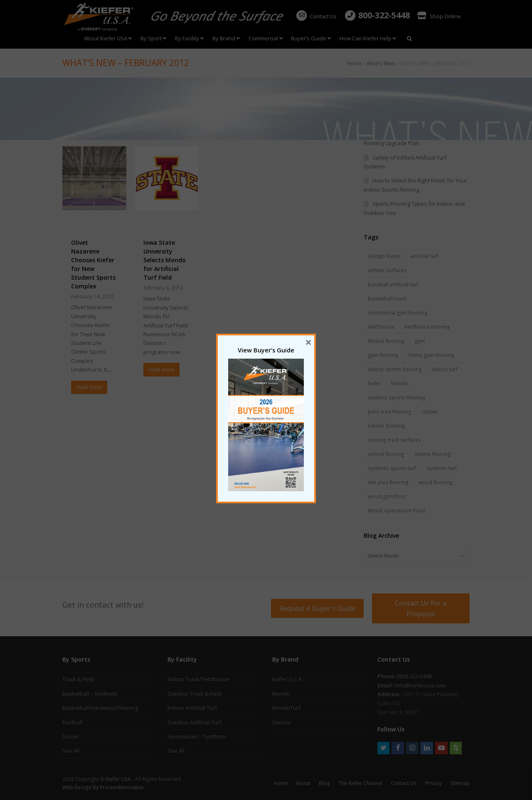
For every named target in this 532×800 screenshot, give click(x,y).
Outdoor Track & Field (195, 694)
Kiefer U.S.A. (288, 679)
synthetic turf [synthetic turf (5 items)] (441, 468)
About (303, 783)
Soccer (71, 736)
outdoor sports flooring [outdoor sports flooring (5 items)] (397, 398)
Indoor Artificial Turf (192, 708)
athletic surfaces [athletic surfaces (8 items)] (387, 270)
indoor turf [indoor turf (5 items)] (445, 369)
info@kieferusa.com (420, 685)
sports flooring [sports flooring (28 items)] (433, 454)
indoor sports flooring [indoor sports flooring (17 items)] (395, 369)
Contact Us (316, 16)
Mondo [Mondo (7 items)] (400, 383)
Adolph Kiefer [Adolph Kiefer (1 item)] (384, 256)
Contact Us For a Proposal (421, 608)
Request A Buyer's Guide (317, 608)
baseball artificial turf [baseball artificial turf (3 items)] (393, 284)
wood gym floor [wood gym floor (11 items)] (387, 496)
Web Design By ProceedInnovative (103, 787)
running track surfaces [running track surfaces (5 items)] (394, 440)
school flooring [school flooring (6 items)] (386, 454)
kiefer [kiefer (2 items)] (374, 383)
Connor (282, 722)
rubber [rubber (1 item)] (430, 412)
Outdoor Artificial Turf (195, 722)
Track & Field (78, 679)
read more (89, 387)
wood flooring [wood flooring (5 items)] (436, 482)
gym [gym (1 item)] (420, 341)
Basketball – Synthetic (90, 694)
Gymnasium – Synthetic (197, 736)
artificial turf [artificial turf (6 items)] (424, 256)
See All (71, 751)
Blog (324, 783)
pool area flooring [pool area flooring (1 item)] (390, 412)
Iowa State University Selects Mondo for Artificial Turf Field (165, 260)
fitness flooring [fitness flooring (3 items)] (386, 341)
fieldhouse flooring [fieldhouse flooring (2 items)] (427, 327)
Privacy (433, 783)
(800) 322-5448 (414, 676)
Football (72, 722)
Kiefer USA (118, 779)
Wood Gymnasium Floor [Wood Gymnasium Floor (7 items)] (397, 511)
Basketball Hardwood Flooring (100, 708)
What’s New (380, 63)
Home (355, 63)
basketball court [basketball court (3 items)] (387, 299)
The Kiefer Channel (360, 783)
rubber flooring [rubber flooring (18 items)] (386, 426)
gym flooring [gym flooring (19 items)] (383, 355)
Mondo (281, 694)
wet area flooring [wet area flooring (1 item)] (388, 482)
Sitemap (460, 783)
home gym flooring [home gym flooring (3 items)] (431, 355)
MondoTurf (286, 708)
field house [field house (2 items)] (381, 327)
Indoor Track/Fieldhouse (198, 679)
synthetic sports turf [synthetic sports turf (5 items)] (392, 468)
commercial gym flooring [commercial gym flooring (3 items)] (398, 313)
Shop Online (439, 16)
